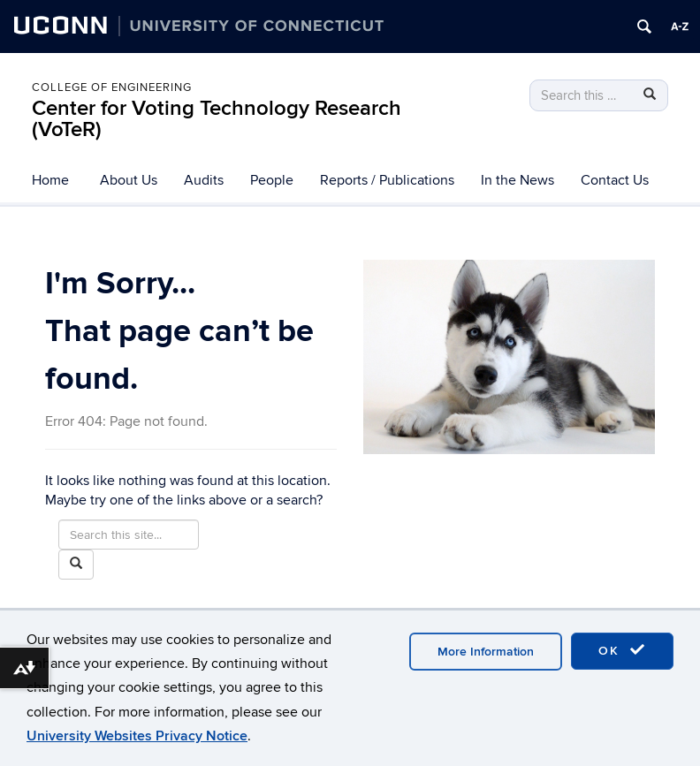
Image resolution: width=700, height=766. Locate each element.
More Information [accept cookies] (486, 652)
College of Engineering (112, 87)
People (272, 180)
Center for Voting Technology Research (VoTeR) (217, 119)
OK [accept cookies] (622, 650)
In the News (517, 180)
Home (50, 180)
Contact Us (615, 180)
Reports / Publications (387, 180)
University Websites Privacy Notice (137, 736)
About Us (129, 180)
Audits (204, 180)
